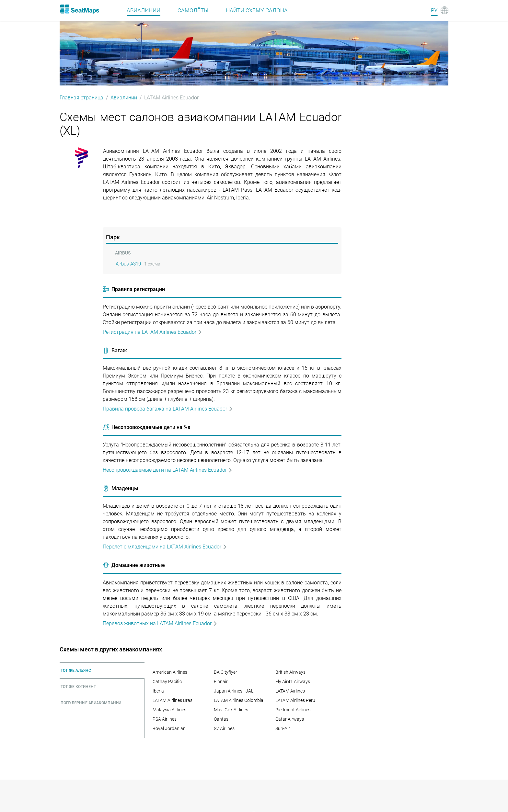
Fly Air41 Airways (293, 682)
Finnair (221, 682)
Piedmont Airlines (293, 710)
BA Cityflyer (225, 672)
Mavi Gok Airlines (231, 710)
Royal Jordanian (169, 728)
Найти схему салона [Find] (257, 10)
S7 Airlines (224, 728)
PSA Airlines (165, 719)
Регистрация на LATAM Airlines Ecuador (152, 332)
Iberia (158, 691)
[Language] (440, 10)
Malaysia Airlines (169, 710)
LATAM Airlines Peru (295, 700)
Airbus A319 (128, 264)
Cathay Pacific (167, 682)
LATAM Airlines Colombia (239, 700)
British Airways (290, 672)
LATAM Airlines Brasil (173, 700)
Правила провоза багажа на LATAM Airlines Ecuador (168, 409)
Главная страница (81, 98)
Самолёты (193, 10)
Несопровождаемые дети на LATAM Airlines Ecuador (168, 470)
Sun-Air (283, 728)
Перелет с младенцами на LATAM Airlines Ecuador (165, 547)
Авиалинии (124, 98)
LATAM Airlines (290, 691)
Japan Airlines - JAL (234, 691)
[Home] (79, 9)
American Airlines (170, 672)
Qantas (221, 719)
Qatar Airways (290, 719)
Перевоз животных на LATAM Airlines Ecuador (160, 623)
